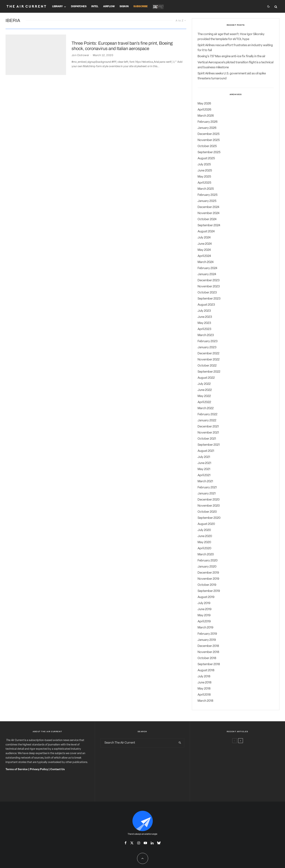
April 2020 (204, 548)
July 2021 (204, 457)
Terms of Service (17, 770)
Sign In (124, 7)
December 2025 (209, 134)
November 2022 (209, 360)
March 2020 (206, 555)
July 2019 (204, 603)
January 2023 (207, 347)
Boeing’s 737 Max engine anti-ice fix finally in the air (232, 56)
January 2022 (207, 421)
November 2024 (209, 213)
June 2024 (205, 244)
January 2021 (207, 494)
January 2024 (207, 274)
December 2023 (209, 280)
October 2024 (207, 219)
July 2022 (204, 384)
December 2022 (208, 354)
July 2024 (204, 238)
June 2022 (205, 390)
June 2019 (204, 609)
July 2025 (204, 165)
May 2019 (204, 615)
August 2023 (206, 305)
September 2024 (209, 225)
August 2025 (206, 158)
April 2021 (204, 475)
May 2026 (204, 104)
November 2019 (208, 579)
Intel (95, 7)
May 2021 (204, 469)
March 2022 (206, 408)
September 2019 (209, 591)
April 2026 (204, 110)
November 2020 (209, 506)
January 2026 (207, 128)
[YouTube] (145, 843)
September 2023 (209, 299)
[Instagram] (139, 843)
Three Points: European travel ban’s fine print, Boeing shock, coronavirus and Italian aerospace (122, 46)
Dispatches (79, 7)
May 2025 (204, 177)
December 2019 (208, 573)
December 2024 (208, 207)
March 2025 (206, 189)
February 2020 (208, 561)
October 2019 (207, 585)
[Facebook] (126, 843)
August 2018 (206, 670)
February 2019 (207, 634)
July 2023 (204, 311)
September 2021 (209, 445)
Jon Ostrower (80, 55)
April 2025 (204, 183)
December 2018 (208, 646)
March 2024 (206, 262)
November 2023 (209, 287)
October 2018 (207, 658)
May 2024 (204, 250)
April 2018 (204, 695)
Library (57, 7)
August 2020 (206, 524)
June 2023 (205, 317)
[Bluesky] (159, 843)
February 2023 (208, 341)
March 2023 (206, 335)
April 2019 (204, 622)
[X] (132, 843)
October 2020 (207, 512)
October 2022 (207, 366)
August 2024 (206, 232)
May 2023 (204, 323)
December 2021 (208, 427)
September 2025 (209, 152)
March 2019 (205, 628)
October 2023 (207, 293)
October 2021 (207, 439)
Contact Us (57, 770)
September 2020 (209, 518)
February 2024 (207, 268)
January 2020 (207, 567)
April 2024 (204, 256)
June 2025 (205, 171)
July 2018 (204, 677)
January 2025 (207, 201)
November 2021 (208, 433)
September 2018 (209, 664)
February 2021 (207, 488)
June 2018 (204, 683)
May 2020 (204, 542)
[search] (180, 743)
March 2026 (206, 116)
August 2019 (206, 597)
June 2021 (204, 463)
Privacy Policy (39, 770)
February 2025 (208, 195)
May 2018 (204, 689)
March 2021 (205, 481)
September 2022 (209, 372)
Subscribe (141, 7)
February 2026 (208, 122)
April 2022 (204, 402)
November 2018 (208, 652)
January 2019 (207, 640)
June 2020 (205, 536)
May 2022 (204, 396)
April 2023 (204, 329)
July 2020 (204, 530)
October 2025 (207, 146)
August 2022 (206, 378)
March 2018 (205, 701)
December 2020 (209, 500)
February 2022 (207, 414)
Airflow (109, 7)
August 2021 (206, 451)
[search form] (138, 743)
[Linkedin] (152, 843)
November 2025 (209, 140)
